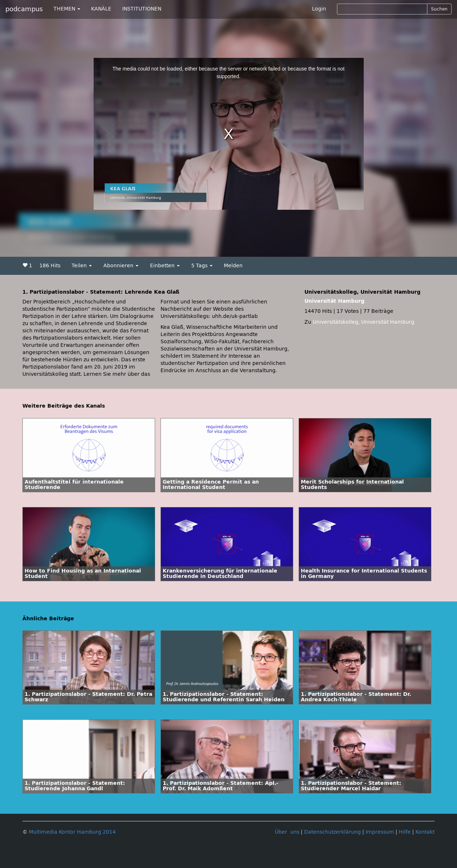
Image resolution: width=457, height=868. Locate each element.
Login (319, 9)
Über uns (287, 832)
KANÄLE (101, 9)
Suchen (439, 9)
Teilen (82, 266)
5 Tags (202, 266)
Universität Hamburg (334, 301)
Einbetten (165, 266)
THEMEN (67, 9)
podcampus (24, 9)
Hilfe (405, 832)
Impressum (380, 832)
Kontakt (425, 832)
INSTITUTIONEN (142, 9)
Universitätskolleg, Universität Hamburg (364, 322)
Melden (233, 266)
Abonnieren (121, 266)
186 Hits (50, 266)
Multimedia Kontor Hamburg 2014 (72, 832)
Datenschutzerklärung (332, 832)
